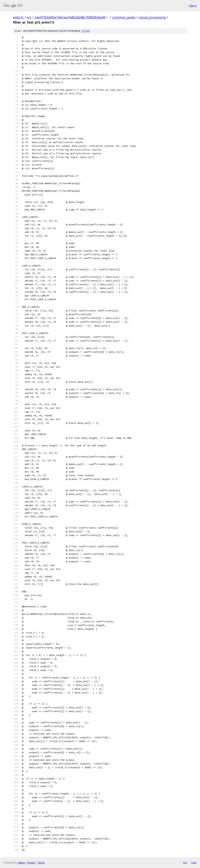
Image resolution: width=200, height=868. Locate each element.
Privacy (31, 863)
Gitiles (21, 863)
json (194, 862)
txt (185, 862)
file (86, 31)
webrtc (18, 17)
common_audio (124, 17)
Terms (41, 863)
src (29, 17)
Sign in (193, 6)
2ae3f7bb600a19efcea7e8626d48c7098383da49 (70, 17)
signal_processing (152, 17)
